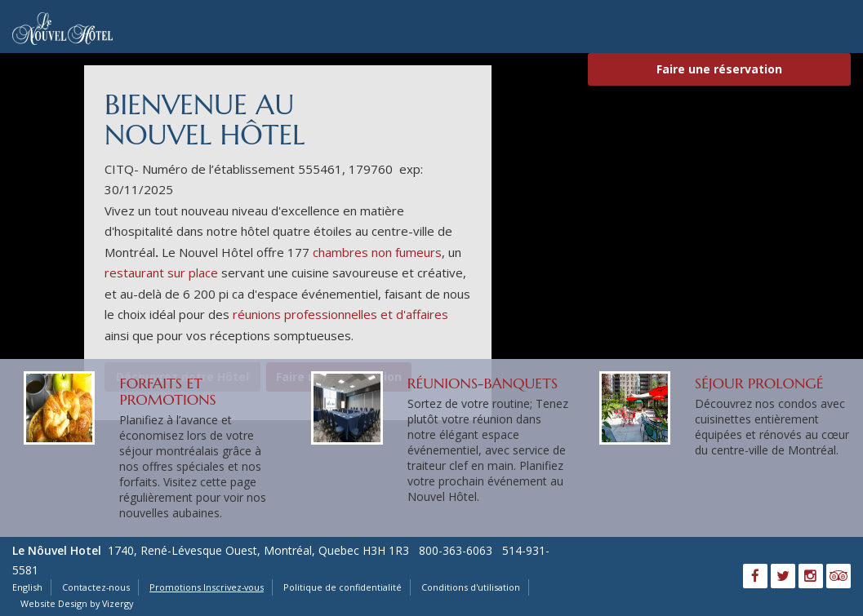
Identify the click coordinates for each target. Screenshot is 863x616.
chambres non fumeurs (377, 252)
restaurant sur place (161, 273)
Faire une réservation (719, 69)
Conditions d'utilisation (471, 587)
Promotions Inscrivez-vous (207, 587)
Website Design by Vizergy (77, 603)
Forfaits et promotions (167, 391)
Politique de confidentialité (343, 587)
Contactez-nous (96, 587)
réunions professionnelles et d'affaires (340, 314)
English (27, 587)
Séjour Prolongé (759, 383)
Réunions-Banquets (483, 383)
